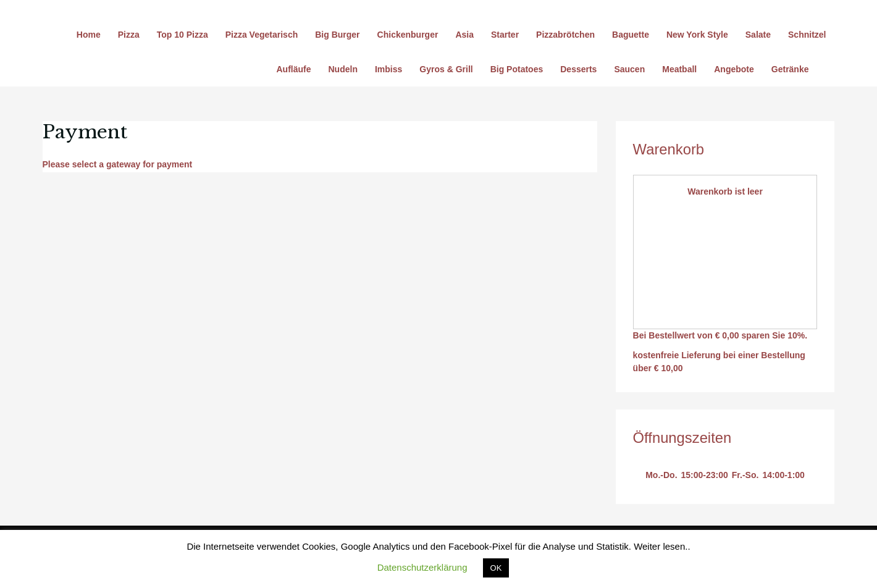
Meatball (679, 69)
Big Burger (337, 35)
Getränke (790, 69)
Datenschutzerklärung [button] (422, 567)
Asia (464, 35)
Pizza (129, 35)
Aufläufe (294, 69)
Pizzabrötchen (565, 35)
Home (89, 35)
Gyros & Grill (446, 69)
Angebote (734, 69)
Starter (505, 35)
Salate (758, 35)
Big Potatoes (517, 69)
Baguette (631, 35)
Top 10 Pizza (183, 35)
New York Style (697, 35)
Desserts (578, 69)
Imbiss (388, 69)
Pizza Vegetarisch (262, 35)
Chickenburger (408, 35)
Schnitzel (807, 35)
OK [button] (496, 568)
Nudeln (343, 69)
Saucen (629, 69)
